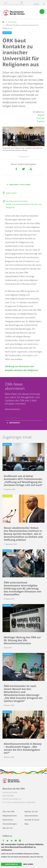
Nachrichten (12, 22)
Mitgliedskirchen (10, 816)
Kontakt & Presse (32, 820)
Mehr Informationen (9, 860)
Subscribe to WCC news (20, 185)
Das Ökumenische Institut (17, 201)
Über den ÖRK (9, 812)
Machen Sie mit (31, 812)
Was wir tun (8, 828)
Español (41, 121)
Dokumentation (31, 816)
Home (3, 22)
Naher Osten (11, 193)
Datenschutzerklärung (13, 409)
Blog (26, 824)
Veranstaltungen (10, 824)
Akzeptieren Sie (11, 864)
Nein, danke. (28, 864)
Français (41, 118)
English (41, 115)
